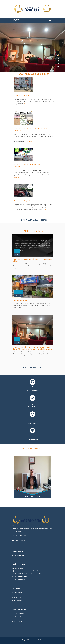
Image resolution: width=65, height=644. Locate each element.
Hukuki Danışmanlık (19, 579)
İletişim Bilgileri (17, 600)
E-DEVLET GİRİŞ (17, 616)
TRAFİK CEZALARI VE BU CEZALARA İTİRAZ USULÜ (32, 166)
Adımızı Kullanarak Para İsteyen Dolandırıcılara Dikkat (32, 260)
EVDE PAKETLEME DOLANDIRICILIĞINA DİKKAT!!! (31, 130)
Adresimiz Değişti (21, 95)
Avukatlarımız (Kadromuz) (20, 595)
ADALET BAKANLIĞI (19, 613)
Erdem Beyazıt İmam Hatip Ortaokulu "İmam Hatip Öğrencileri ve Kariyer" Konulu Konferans (32, 348)
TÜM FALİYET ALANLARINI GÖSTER (34, 220)
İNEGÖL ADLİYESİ (18, 622)
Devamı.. (27, 104)
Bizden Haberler (17, 592)
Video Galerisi (17, 598)
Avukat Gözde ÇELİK (19, 555)
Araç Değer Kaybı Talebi (24, 201)
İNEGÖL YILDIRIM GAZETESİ (21, 619)
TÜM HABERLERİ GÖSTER (32, 367)
